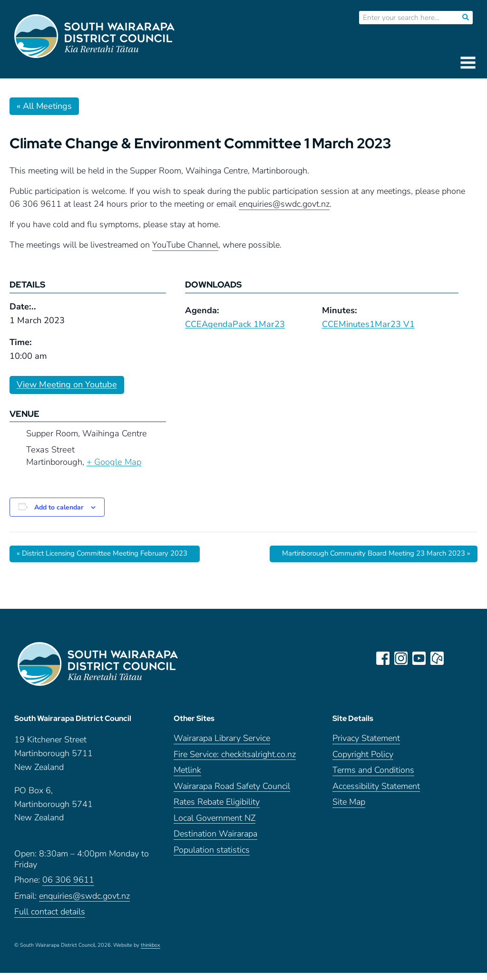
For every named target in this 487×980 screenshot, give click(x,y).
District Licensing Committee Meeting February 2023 (111, 554)
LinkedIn (457, 658)
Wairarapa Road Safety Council (232, 793)
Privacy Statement (366, 745)
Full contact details (50, 919)
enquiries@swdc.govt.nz (84, 903)
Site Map (349, 809)
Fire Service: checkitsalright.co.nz (235, 762)
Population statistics (212, 857)
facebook (384, 658)
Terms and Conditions (373, 777)
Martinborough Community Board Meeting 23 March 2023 (368, 554)
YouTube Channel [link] (185, 245)
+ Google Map (114, 462)
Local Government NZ (214, 825)
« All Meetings (44, 106)
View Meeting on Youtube (67, 384)
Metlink (187, 777)
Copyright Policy (363, 762)
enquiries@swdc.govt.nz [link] (284, 204)
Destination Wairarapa (215, 841)
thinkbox (151, 952)
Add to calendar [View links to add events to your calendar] (59, 507)
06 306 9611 (68, 887)
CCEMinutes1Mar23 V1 (368, 324)
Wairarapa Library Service (222, 745)
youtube (420, 658)
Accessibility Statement (376, 793)
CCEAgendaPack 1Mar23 (235, 324)
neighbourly (438, 658)
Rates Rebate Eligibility (217, 809)
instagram (402, 658)
